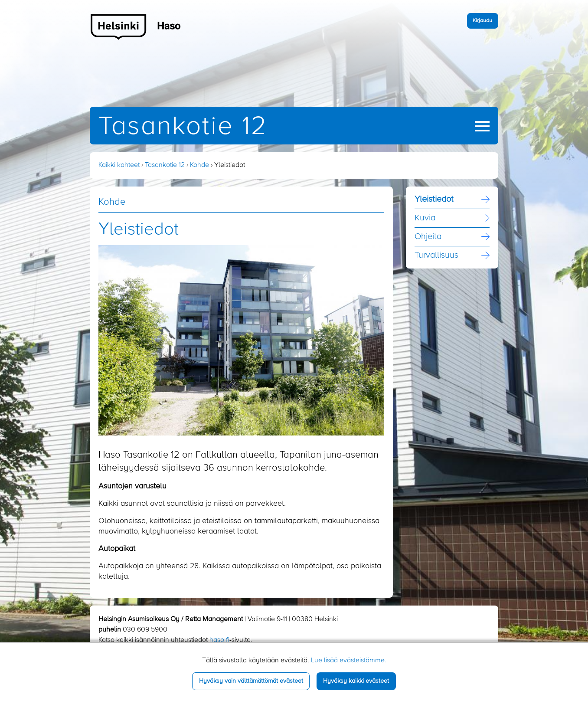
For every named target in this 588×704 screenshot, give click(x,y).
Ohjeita (428, 237)
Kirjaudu (482, 21)
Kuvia (425, 218)
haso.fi (219, 640)
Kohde (199, 165)
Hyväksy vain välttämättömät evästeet (251, 681)
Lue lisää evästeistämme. (349, 661)
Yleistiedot (434, 200)
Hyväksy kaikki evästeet (356, 681)
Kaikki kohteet (119, 165)
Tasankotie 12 (183, 127)
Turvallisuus (436, 255)
